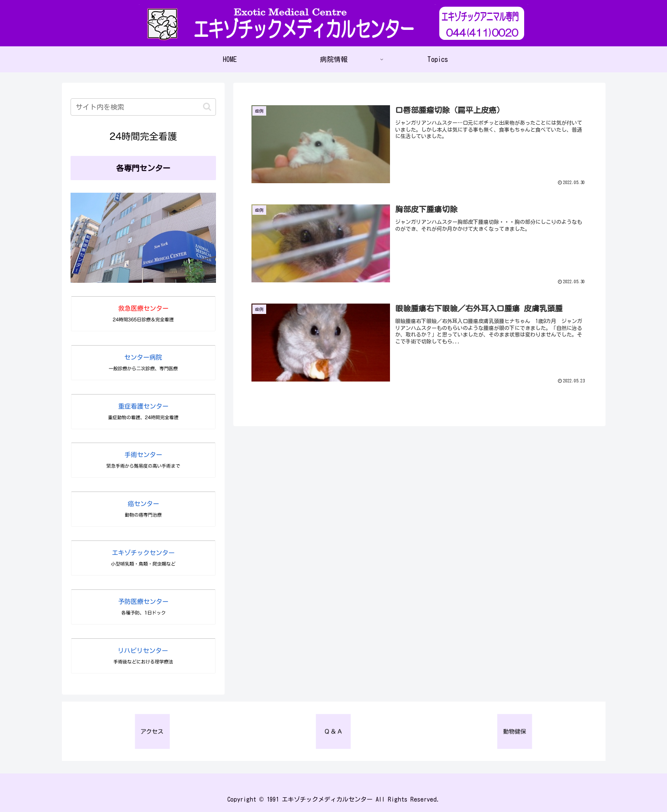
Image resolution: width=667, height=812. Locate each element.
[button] (207, 107)
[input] (143, 107)
